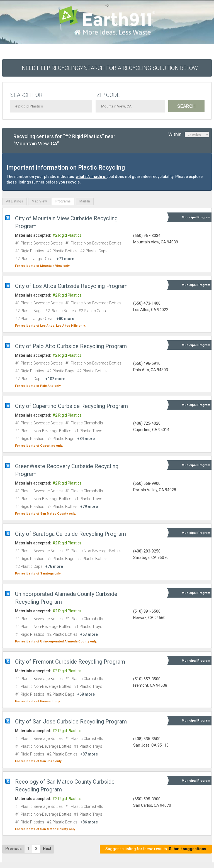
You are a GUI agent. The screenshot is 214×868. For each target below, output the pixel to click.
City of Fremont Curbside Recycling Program (70, 662)
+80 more (65, 319)
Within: (189, 135)
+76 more (54, 566)
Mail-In (85, 201)
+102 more (55, 379)
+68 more (86, 694)
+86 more (89, 822)
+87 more (89, 754)
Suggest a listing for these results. (156, 849)
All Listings (14, 201)
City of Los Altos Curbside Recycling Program (71, 286)
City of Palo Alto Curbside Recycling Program (71, 346)
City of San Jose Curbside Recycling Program (71, 722)
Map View (39, 201)
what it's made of (91, 177)
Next (47, 849)
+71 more (65, 259)
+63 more (89, 634)
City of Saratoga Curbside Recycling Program (70, 534)
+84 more (86, 439)
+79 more (89, 507)
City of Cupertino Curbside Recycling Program (71, 406)
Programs (63, 201)
